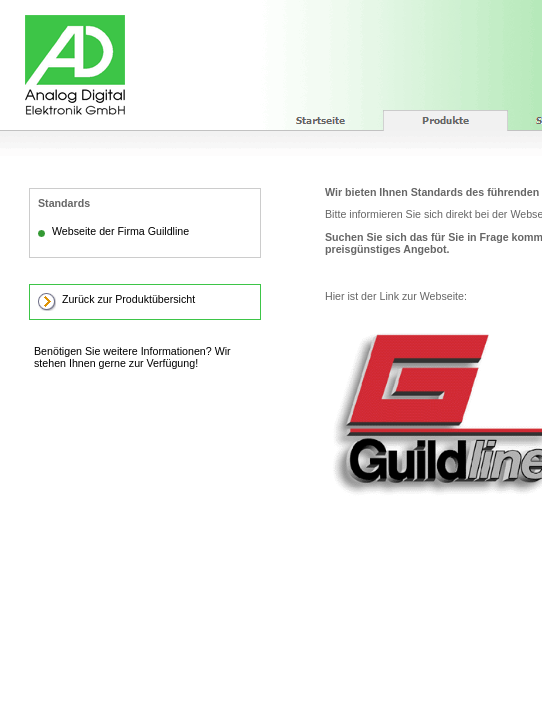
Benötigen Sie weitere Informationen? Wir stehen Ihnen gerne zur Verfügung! (132, 357)
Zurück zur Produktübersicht (128, 299)
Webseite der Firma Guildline (120, 231)
